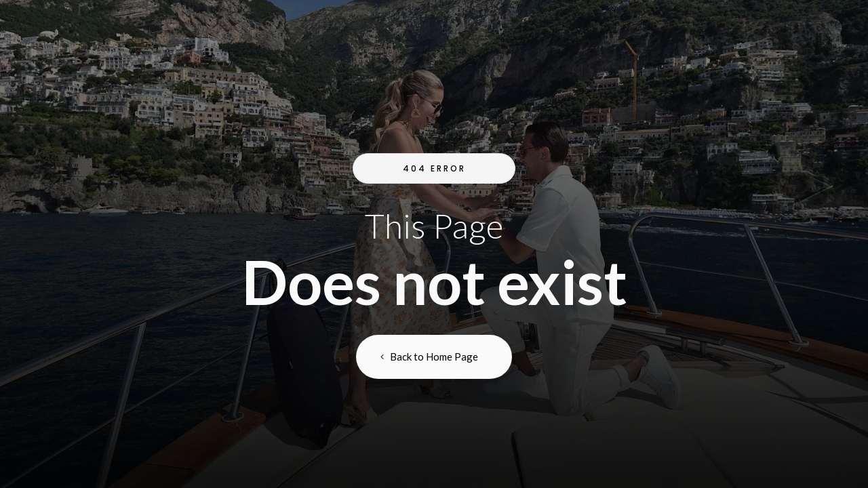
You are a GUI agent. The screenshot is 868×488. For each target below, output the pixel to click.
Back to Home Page (434, 357)
